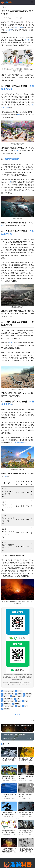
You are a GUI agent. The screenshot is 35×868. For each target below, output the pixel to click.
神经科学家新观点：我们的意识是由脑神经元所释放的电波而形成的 (9, 850)
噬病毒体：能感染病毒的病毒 (26, 795)
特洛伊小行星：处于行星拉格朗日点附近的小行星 (26, 814)
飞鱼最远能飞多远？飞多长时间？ (9, 795)
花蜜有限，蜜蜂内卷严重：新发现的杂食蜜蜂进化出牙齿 (26, 759)
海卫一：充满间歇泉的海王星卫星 (26, 777)
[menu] (32, 2)
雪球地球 (28, 40)
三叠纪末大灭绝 (9, 691)
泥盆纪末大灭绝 (12, 159)
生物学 (17, 704)
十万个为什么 (22, 821)
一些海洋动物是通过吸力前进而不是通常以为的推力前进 (26, 850)
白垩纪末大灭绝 (9, 706)
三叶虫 (16, 151)
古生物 (20, 694)
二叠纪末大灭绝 (9, 694)
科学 (17, 18)
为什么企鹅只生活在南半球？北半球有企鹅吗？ (26, 832)
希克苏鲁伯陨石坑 (21, 443)
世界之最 (5, 767)
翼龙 (6, 476)
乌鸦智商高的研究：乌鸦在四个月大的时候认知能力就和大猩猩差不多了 (9, 814)
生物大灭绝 (19, 27)
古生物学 (29, 694)
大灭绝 (10, 30)
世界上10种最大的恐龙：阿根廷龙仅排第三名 (9, 777)
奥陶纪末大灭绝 (17, 696)
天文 (21, 803)
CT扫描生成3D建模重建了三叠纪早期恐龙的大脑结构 (9, 832)
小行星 (9, 182)
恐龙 (11, 343)
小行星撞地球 (8, 699)
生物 (6, 30)
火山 (18, 115)
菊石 (3, 225)
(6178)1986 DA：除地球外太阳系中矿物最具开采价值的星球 (9, 759)
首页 (3, 7)
